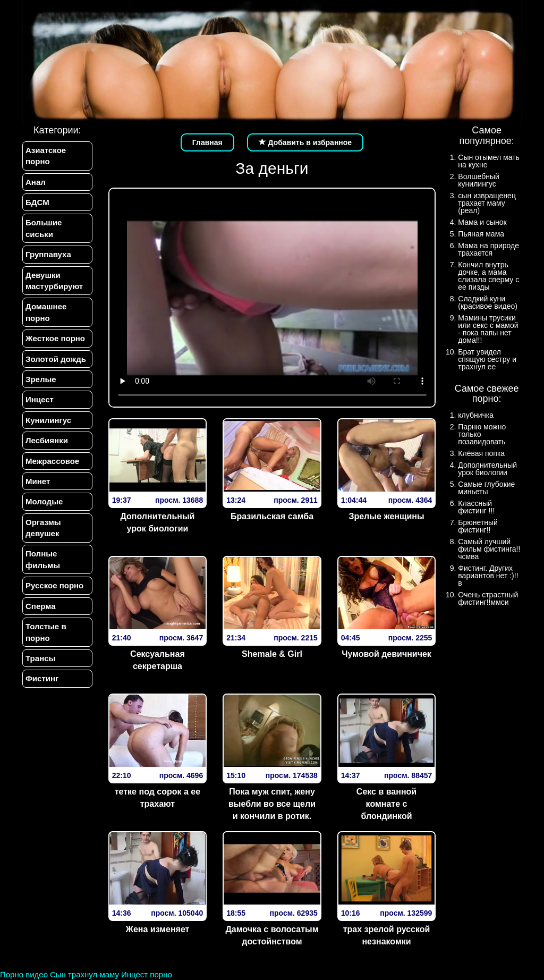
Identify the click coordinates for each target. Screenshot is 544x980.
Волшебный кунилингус (478, 180)
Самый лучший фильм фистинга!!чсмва (489, 549)
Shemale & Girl (272, 654)
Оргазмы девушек (43, 528)
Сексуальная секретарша (158, 660)
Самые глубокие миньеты (486, 488)
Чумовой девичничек (386, 654)
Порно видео (24, 974)
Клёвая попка (481, 453)
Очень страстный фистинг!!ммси (488, 598)
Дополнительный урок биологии (157, 522)
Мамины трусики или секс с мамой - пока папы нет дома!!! (488, 329)
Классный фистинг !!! (476, 507)
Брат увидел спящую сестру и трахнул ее (487, 359)
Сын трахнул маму (84, 974)
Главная (207, 142)
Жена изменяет (157, 929)
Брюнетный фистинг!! (478, 526)
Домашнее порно (46, 312)
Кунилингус (48, 420)
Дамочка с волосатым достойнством (272, 935)
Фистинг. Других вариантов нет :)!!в (488, 576)
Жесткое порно (55, 338)
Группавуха (48, 254)
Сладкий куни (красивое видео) (488, 302)
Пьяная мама (481, 234)
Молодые (44, 502)
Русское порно (54, 586)
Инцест (40, 400)
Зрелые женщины (386, 516)
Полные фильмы (43, 560)
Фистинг (42, 679)
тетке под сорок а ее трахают (158, 798)
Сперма (40, 606)
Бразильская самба (272, 516)
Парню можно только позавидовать (482, 434)
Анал (36, 182)
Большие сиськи (44, 228)
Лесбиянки (47, 440)
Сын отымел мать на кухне (489, 161)
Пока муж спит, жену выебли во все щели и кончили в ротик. (272, 804)
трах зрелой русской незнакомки (387, 935)
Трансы (40, 659)
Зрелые (41, 379)
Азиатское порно (46, 156)
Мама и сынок (482, 222)
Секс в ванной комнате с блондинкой (386, 804)
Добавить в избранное (305, 142)
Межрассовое (52, 461)
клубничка (476, 415)
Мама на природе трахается (488, 249)
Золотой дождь (56, 359)
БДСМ (37, 202)
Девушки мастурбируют (54, 281)
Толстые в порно (46, 632)
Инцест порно (147, 974)
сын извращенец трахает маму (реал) (487, 203)
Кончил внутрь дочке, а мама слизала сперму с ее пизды (488, 276)
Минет (38, 481)
